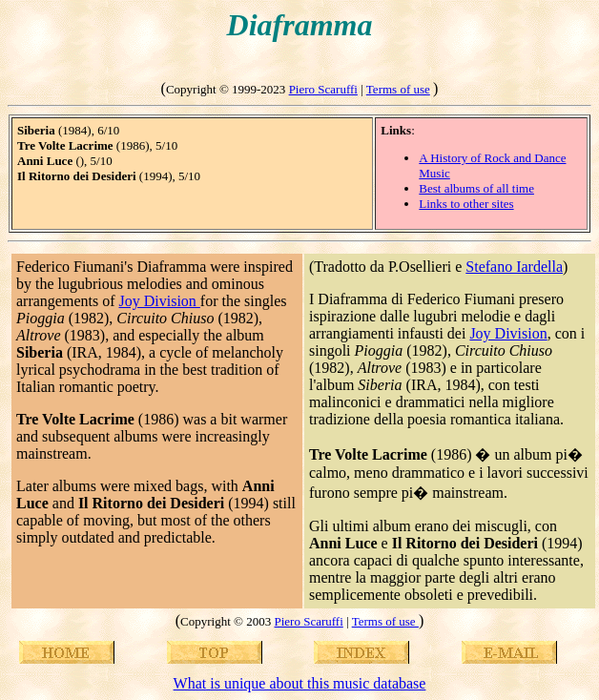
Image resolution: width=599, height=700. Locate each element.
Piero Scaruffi (323, 89)
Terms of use (398, 89)
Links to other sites (466, 204)
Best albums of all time (476, 188)
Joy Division (160, 301)
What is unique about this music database (300, 683)
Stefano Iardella (514, 267)
